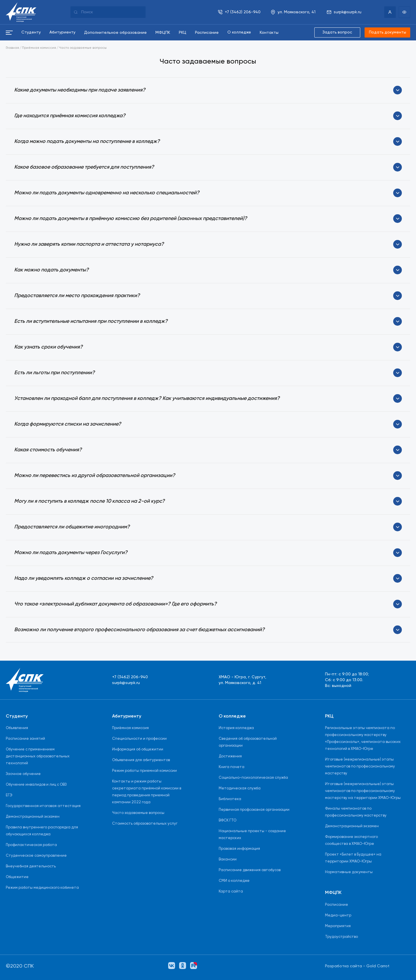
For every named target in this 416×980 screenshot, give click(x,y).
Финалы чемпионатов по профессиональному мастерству (356, 812)
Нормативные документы (349, 872)
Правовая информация (239, 849)
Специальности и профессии (139, 739)
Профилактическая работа (31, 845)
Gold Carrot (378, 966)
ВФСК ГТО (227, 820)
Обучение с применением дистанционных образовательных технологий (38, 756)
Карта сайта (231, 891)
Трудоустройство (341, 937)
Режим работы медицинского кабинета (42, 888)
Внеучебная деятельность (31, 866)
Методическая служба (240, 788)
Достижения (230, 756)
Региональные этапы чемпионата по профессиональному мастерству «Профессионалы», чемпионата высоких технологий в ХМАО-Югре (363, 738)
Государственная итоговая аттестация (43, 806)
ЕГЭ (9, 795)
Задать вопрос (337, 33)
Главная (12, 48)
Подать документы (387, 33)
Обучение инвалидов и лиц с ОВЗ (36, 785)
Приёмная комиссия (39, 48)
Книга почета (232, 767)
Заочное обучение (23, 774)
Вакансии (228, 859)
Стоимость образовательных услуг (145, 824)
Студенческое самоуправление (36, 856)
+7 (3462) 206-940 (130, 677)
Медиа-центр (338, 915)
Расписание (337, 905)
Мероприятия (338, 926)
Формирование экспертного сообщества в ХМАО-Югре (351, 840)
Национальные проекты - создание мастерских (252, 835)
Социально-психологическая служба (253, 778)
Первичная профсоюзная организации (254, 810)
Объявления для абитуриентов (141, 760)
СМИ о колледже (234, 881)
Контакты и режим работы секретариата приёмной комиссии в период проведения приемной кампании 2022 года (147, 792)
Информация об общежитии (138, 749)
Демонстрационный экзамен (33, 817)
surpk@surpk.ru (126, 683)
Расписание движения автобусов (250, 870)
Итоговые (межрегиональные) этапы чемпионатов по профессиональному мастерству (360, 766)
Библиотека (230, 799)
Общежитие (17, 877)
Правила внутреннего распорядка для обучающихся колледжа (42, 831)
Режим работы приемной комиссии (144, 771)
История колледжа (236, 728)
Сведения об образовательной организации (248, 742)
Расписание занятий (25, 739)
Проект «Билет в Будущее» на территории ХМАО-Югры (353, 858)
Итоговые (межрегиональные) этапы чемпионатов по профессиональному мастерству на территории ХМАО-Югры (363, 791)
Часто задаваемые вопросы (83, 48)
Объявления (17, 728)
